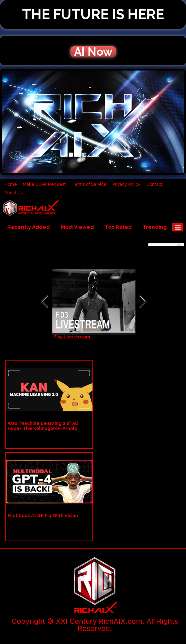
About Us (14, 193)
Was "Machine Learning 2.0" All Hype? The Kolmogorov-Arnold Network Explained (43, 428)
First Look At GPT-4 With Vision (43, 516)
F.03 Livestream (72, 337)
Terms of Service (89, 184)
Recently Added (29, 227)
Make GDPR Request (44, 184)
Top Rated (118, 227)
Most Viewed (77, 227)
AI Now (93, 52)
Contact (154, 184)
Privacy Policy (126, 184)
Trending (155, 227)
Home (11, 184)
